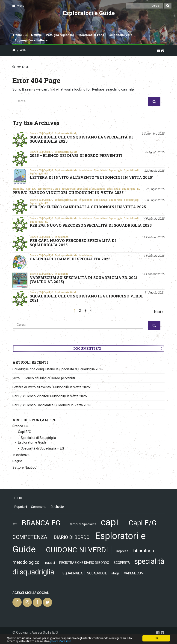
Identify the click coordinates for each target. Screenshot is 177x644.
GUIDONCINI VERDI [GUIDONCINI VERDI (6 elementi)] (77, 550)
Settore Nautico (24, 468)
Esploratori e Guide (66, 133)
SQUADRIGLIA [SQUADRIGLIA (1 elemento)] (73, 573)
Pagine (18, 461)
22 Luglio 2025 (155, 189)
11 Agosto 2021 (155, 293)
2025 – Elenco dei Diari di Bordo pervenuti (44, 378)
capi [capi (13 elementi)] (109, 522)
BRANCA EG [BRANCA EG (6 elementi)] (41, 523)
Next (159, 312)
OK (156, 638)
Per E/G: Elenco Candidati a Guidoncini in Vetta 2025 (52, 405)
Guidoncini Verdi (121, 35)
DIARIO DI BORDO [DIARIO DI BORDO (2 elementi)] (72, 537)
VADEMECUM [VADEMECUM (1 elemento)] (134, 573)
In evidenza (86, 170)
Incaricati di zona (91, 35)
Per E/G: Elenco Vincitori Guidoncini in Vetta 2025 (50, 396)
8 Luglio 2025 (156, 200)
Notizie (36, 35)
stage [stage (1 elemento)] (115, 573)
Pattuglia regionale (60, 35)
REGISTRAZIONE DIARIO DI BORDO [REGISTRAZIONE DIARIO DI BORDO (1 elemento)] (84, 563)
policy (54, 641)
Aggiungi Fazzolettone (31, 40)
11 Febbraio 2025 (153, 237)
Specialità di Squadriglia (108, 170)
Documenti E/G (87, 348)
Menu (18, 6)
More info (65, 641)
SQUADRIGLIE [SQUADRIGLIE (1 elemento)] (97, 573)
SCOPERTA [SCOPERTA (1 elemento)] (122, 563)
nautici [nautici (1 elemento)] (50, 563)
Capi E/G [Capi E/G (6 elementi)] (143, 523)
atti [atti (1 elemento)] (15, 524)
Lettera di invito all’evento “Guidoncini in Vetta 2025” (52, 387)
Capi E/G (48, 133)
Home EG (20, 35)
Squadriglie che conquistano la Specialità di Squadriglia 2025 (58, 369)
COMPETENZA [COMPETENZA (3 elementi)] (30, 537)
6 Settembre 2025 (153, 134)
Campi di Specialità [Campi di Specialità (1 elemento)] (83, 524)
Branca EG (36, 133)
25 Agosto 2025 (155, 152)
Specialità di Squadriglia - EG (124, 189)
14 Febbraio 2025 (153, 219)
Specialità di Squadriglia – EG (42, 448)
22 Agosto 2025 (155, 171)
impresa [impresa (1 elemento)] (122, 551)
